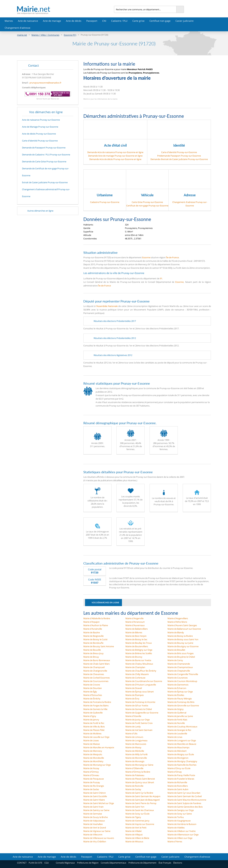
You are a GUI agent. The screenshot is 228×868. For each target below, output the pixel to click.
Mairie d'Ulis (131, 733)
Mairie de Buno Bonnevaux (97, 660)
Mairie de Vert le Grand (95, 828)
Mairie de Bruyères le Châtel (181, 657)
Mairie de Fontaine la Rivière (97, 702)
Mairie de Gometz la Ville (95, 709)
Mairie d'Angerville (134, 618)
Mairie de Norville (176, 723)
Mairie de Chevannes (94, 674)
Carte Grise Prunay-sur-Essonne (147, 202)
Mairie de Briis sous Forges (181, 653)
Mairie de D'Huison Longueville (141, 685)
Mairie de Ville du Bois (94, 727)
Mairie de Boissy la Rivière (180, 636)
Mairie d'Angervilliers (178, 618)
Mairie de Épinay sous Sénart (140, 692)
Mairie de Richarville (177, 782)
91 (161, 278)
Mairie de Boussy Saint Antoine (99, 646)
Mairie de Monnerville (136, 758)
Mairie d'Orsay (175, 772)
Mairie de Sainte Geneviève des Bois (185, 807)
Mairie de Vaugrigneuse (179, 821)
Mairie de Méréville (135, 751)
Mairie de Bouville (92, 650)
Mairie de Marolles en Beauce (182, 744)
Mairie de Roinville (134, 786)
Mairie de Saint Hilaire (94, 800)
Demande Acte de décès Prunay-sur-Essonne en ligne (115, 159)
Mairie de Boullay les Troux (139, 643)
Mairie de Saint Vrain (93, 807)
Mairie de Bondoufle (93, 643)
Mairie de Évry (132, 699)
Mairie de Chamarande (179, 664)
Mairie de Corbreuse (135, 678)
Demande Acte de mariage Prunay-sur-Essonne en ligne (115, 156)
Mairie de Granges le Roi (179, 730)
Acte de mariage (52, 21)
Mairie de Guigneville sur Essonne (142, 713)
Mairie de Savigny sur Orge (181, 810)
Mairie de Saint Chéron (95, 793)
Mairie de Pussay (92, 782)
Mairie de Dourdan (93, 688)
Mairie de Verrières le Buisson (182, 824)
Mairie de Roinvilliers (178, 786)
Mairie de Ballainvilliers (137, 629)
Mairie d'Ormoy (91, 772)
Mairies (9, 21)
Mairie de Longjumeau (136, 740)
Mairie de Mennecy (93, 751)
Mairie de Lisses (91, 740)
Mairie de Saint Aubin (178, 789)
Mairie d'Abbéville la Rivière (97, 618)
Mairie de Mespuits (93, 754)
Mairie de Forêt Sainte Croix (139, 723)
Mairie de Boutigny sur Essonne (183, 646)
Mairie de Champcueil (94, 667)
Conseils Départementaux (114, 863)
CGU (47, 863)
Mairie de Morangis (135, 761)
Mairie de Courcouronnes (96, 681)
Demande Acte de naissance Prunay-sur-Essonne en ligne (115, 152)
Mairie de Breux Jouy (93, 653)
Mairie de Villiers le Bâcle (137, 838)
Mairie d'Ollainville (134, 768)
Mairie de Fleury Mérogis (180, 699)
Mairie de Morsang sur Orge (97, 765)
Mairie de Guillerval (177, 713)
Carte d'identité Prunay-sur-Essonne (179, 152)
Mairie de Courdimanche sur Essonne (144, 681)
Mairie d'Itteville (133, 716)
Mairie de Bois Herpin (136, 636)
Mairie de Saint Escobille (95, 796)
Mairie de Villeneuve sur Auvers (99, 838)
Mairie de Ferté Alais (177, 720)
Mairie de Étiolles (176, 695)
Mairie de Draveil (134, 688)
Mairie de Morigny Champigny (182, 761)
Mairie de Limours (134, 737)
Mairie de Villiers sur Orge (180, 838)
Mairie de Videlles (176, 828)
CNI (104, 21)
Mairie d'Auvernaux (135, 625)
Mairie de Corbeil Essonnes (97, 678)
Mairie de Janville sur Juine (180, 716)
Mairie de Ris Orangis (94, 786)
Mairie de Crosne (92, 685)
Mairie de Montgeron (178, 758)
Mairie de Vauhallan (93, 824)
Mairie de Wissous (134, 841)
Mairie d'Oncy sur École (179, 768)
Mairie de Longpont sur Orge (182, 740)
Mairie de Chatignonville (95, 671)
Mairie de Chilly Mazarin (137, 674)
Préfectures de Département (142, 863)
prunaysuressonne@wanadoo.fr (45, 83)
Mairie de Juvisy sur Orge (138, 720)
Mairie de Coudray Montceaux (182, 727)
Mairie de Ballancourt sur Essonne (184, 629)
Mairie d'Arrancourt (135, 622)
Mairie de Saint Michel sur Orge (99, 803)
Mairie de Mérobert (177, 751)
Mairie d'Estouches (93, 695)
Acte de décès (74, 21)
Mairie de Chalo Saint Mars (96, 664)
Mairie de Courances (178, 678)
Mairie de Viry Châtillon (95, 841)
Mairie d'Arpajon (91, 622)
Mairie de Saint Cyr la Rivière (139, 793)
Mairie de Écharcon (177, 688)
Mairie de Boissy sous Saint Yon (183, 639)
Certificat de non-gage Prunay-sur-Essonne (147, 206)
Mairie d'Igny (90, 716)
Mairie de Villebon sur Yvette (182, 831)
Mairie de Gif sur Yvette (137, 705)
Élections (178, 863)
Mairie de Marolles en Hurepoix (99, 747)
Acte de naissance (28, 21)
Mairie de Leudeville (177, 733)
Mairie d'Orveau (91, 775)
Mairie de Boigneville (93, 636)
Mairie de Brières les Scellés (139, 653)
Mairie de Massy (133, 747)
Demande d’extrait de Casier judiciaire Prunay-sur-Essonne (179, 159)
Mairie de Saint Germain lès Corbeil (185, 796)
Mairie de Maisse (92, 744)
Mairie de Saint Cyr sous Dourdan (184, 793)
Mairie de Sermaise (93, 814)
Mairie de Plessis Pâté (94, 730)
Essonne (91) (70, 35)
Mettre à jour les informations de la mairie (100, 99)
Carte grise (138, 21)
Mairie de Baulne (92, 632)
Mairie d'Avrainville (93, 629)
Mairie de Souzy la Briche (96, 817)
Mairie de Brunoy (134, 657)
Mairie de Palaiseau (135, 775)
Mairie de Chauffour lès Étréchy (141, 671)
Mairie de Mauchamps (178, 747)
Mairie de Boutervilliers (137, 646)
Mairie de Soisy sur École (137, 814)
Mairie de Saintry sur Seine (96, 810)
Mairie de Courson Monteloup (182, 681)
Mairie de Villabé (133, 831)
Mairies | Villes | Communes (45, 35)
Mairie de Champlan (135, 667)
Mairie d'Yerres (175, 841)
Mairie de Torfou (176, 817)
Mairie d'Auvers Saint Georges (182, 625)
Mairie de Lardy (133, 727)
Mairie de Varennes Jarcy (137, 821)
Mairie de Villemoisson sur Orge (183, 835)
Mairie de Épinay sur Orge (180, 692)
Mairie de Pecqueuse (94, 779)
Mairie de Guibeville (93, 713)
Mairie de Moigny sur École (181, 754)
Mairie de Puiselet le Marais (181, 779)
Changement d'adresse (17, 28)
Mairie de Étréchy (92, 699)
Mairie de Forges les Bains (96, 705)
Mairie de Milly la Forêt (137, 754)
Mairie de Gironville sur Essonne (183, 705)
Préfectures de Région (88, 863)
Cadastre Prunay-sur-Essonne (105, 202)
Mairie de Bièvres (134, 632)
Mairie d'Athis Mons (177, 622)
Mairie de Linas (175, 737)
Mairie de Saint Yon (135, 807)
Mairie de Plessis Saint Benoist (140, 779)
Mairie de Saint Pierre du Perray (141, 803)
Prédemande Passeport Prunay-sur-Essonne (179, 156)
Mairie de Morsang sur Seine (139, 765)
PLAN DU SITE (35, 863)
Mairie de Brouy (91, 657)
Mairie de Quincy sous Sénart (140, 782)
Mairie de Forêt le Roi (94, 723)
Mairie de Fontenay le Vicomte (140, 702)
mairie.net (22, 35)
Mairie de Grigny (176, 709)
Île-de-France (172, 257)
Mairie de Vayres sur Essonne (140, 824)
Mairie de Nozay (91, 768)
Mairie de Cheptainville (179, 671)
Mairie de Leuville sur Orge (96, 737)
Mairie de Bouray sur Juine (180, 643)
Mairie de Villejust (134, 835)
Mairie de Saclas (91, 789)
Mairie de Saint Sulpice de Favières (184, 803)
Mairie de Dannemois (178, 685)
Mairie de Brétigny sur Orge (139, 650)
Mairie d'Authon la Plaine (96, 625)
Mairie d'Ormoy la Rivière (138, 772)
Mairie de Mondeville (94, 758)
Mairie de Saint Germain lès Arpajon (143, 796)
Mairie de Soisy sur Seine (180, 814)
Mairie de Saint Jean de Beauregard (142, 800)
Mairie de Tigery (133, 817)
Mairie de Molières (92, 733)
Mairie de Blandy (176, 632)
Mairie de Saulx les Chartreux (140, 810)
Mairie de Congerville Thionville (183, 674)
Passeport (92, 21)
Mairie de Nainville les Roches (182, 765)
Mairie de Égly (90, 692)
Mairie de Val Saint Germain (139, 730)
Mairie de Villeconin (93, 835)
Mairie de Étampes (135, 695)
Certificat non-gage (160, 21)
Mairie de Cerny (175, 660)
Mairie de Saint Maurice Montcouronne (187, 800)
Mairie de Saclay (133, 789)
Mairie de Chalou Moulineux (139, 664)
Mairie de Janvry (91, 720)
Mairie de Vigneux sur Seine (97, 831)
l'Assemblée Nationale (107, 306)
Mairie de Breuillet (176, 650)
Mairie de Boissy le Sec (136, 639)
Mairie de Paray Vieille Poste (181, 775)
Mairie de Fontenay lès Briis (181, 702)
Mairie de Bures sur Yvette (138, 660)
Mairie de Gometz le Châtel (139, 709)
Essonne (146, 257)
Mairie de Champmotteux (180, 667)
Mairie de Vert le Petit (136, 828)
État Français (165, 863)
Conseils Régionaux (65, 863)
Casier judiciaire (185, 21)
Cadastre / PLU (119, 21)
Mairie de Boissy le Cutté (95, 639)
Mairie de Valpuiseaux (94, 821)
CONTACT (22, 863)
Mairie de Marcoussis (136, 744)
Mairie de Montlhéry (93, 761)
